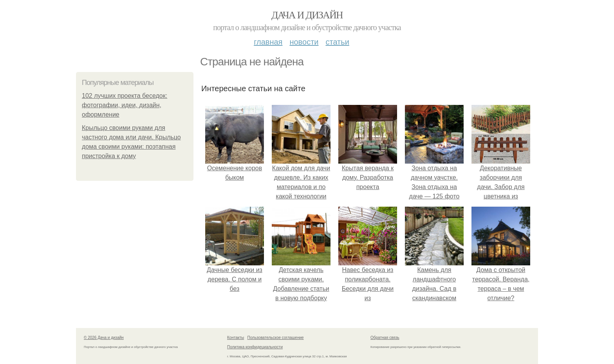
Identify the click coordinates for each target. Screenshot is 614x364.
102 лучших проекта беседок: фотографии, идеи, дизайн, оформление (125, 105)
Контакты (236, 338)
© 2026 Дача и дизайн (104, 338)
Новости (304, 42)
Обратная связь (385, 338)
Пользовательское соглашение (276, 338)
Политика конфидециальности (255, 347)
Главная (268, 42)
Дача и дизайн (307, 15)
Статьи (337, 42)
